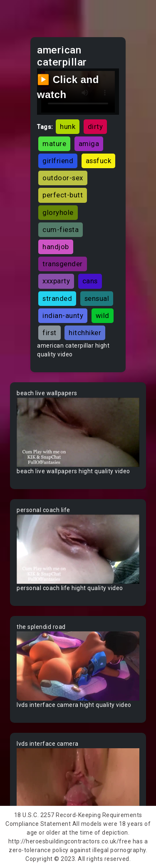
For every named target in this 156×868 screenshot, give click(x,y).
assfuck (99, 161)
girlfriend (58, 161)
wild (103, 315)
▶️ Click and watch (68, 87)
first (50, 333)
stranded (57, 298)
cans (90, 281)
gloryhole (58, 212)
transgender (63, 264)
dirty (95, 126)
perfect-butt (63, 195)
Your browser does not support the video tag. (78, 432)
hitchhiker (85, 333)
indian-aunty (63, 315)
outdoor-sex (63, 178)
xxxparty (56, 281)
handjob (56, 247)
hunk (68, 126)
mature (54, 144)
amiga (89, 144)
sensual (97, 298)
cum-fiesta (61, 230)
